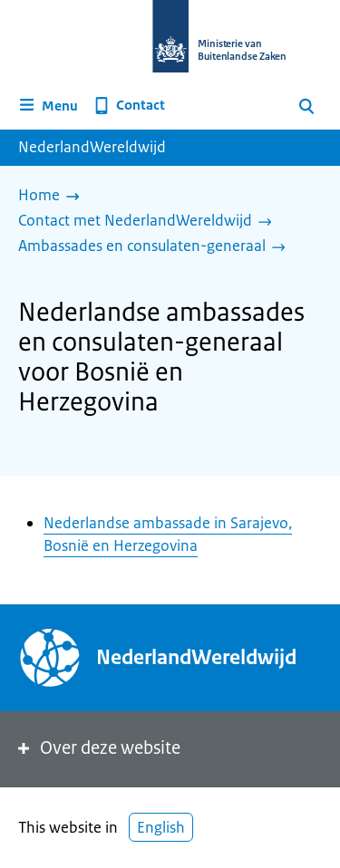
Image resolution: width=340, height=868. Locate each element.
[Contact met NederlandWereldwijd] (150, 222)
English (161, 827)
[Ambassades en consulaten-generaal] (156, 247)
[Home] (53, 197)
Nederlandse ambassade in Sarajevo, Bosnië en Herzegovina (168, 534)
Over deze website (97, 748)
